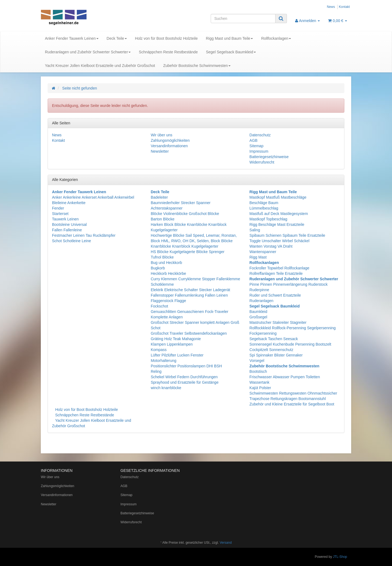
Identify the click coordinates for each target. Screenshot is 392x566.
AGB (253, 140)
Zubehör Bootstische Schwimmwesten (197, 66)
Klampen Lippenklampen (172, 344)
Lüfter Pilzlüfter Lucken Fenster (177, 355)
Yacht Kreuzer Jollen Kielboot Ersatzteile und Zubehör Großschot (100, 66)
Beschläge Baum (264, 203)
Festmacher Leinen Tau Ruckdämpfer (84, 235)
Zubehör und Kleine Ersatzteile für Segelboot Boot (292, 404)
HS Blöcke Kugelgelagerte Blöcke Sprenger (188, 252)
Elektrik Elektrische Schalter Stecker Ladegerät (191, 290)
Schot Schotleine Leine (71, 241)
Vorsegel (257, 361)
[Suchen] (243, 19)
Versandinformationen (169, 146)
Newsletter (160, 151)
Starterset (60, 214)
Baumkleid (258, 312)
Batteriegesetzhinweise (269, 157)
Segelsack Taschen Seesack (274, 339)
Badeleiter (159, 197)
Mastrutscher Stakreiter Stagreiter (278, 322)
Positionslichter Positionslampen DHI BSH (186, 366)
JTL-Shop (340, 557)
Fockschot (160, 306)
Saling (255, 230)
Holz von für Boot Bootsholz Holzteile (166, 38)
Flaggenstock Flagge (169, 301)
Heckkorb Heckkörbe (169, 273)
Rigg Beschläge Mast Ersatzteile (277, 224)
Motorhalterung (164, 361)
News (331, 7)
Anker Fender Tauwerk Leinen (72, 38)
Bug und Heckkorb (166, 263)
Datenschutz (260, 135)
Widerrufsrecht (262, 162)
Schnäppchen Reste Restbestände (168, 52)
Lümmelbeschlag (264, 208)
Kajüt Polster (260, 388)
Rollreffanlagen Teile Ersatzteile (276, 273)
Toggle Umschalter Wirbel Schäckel (279, 241)
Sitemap (256, 146)
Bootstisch (258, 371)
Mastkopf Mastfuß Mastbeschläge (278, 197)
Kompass (159, 350)
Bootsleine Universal (69, 224)
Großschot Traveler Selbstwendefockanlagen (189, 333)
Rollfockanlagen (276, 38)
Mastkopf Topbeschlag (268, 219)
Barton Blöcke (163, 219)
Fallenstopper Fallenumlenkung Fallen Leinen (189, 295)
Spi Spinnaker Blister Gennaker (276, 355)
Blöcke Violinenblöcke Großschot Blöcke (185, 214)
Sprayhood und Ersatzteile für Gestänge (185, 382)
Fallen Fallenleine (67, 230)
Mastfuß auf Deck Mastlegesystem (279, 214)
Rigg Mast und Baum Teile (229, 38)
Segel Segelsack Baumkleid (231, 52)
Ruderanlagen (261, 301)
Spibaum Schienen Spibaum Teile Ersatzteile (287, 235)
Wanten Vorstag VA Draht (271, 246)
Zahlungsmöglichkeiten (170, 140)
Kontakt (344, 7)
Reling (156, 371)
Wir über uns (162, 135)
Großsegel (258, 317)
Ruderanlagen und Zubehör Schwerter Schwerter (88, 52)
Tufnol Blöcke (162, 257)
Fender (58, 208)
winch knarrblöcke (166, 388)
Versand (226, 543)
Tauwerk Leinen (65, 219)
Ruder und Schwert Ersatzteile (275, 295)
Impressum (259, 151)
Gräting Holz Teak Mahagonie (176, 339)
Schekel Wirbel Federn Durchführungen (184, 377)
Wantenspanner (263, 252)
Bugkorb (158, 268)
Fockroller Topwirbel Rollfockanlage (279, 268)
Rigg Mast (258, 257)
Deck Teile (117, 38)
